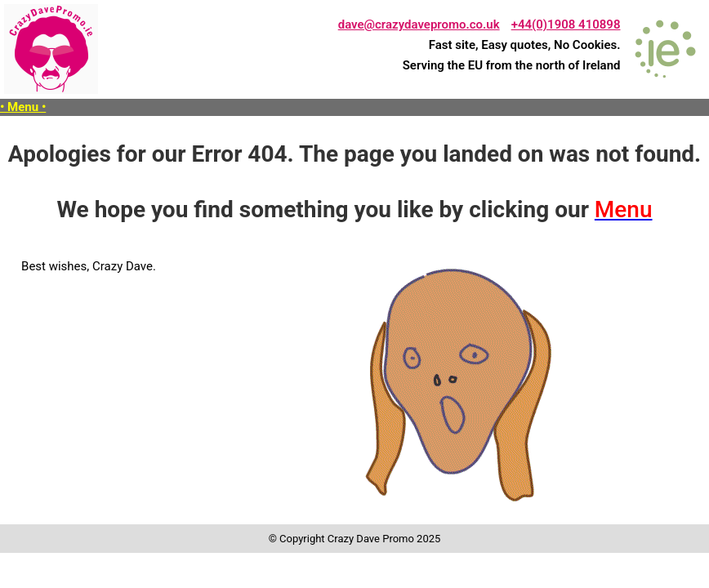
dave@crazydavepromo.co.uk (419, 24)
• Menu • (23, 107)
